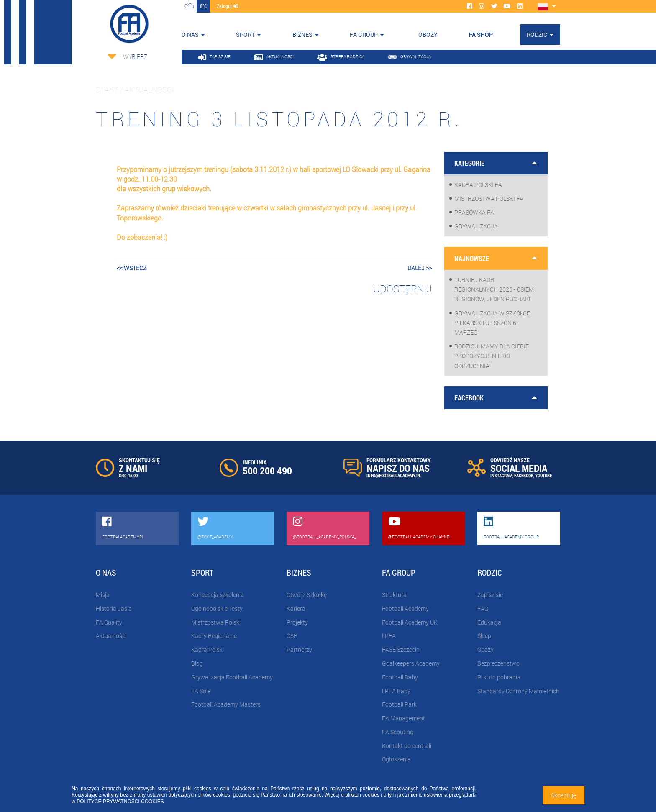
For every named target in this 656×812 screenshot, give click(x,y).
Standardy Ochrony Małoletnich (518, 691)
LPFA (389, 636)
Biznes (302, 35)
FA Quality (109, 622)
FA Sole (201, 691)
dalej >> (420, 268)
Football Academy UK (410, 622)
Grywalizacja (476, 226)
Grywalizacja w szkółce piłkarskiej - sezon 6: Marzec (492, 323)
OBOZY (428, 35)
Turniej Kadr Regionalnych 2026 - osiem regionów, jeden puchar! (494, 289)
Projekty (297, 622)
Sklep (484, 636)
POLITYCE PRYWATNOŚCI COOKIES (120, 802)
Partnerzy (299, 649)
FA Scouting (398, 732)
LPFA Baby (396, 691)
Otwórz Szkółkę (307, 595)
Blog (197, 663)
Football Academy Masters (226, 704)
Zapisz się (490, 595)
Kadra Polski (208, 649)
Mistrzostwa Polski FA (489, 199)
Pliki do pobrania (499, 677)
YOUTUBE (543, 475)
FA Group (364, 35)
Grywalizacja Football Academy (232, 677)
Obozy (486, 649)
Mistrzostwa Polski (216, 622)
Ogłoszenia (396, 759)
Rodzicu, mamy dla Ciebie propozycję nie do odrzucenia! (492, 356)
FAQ (483, 608)
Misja (103, 595)
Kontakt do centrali (407, 746)
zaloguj (227, 6)
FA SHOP (481, 35)
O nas (190, 35)
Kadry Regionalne (214, 636)
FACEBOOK (524, 475)
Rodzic (537, 35)
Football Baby (400, 677)
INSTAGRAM (501, 475)
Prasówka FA (474, 212)
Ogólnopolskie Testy (217, 608)
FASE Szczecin (401, 649)
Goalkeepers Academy (411, 663)
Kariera (296, 608)
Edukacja (489, 622)
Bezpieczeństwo (498, 663)
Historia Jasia (114, 608)
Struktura (394, 595)
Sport (245, 35)
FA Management (404, 718)
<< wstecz (132, 268)
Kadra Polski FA (478, 185)
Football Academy (405, 608)
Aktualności (111, 636)
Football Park (399, 704)
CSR (292, 636)
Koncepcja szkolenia (218, 595)
